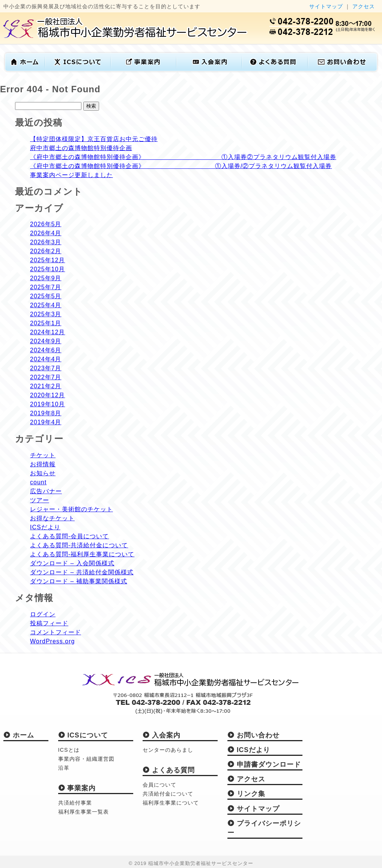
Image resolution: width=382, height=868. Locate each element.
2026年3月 (46, 242)
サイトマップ (326, 6)
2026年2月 (46, 251)
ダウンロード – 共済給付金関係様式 (82, 572)
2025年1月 (46, 323)
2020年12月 (47, 395)
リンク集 (246, 794)
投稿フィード (49, 623)
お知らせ (43, 473)
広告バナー (46, 491)
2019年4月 (46, 422)
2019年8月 (46, 413)
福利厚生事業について (171, 803)
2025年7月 (46, 287)
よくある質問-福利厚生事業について (82, 554)
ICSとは (69, 750)
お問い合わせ (253, 735)
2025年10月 (47, 269)
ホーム (19, 735)
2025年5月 (46, 296)
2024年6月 (46, 350)
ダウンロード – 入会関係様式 (72, 563)
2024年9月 (46, 341)
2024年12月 (47, 332)
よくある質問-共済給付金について (79, 545)
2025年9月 (46, 278)
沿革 (64, 768)
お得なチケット (52, 518)
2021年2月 (46, 386)
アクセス (364, 6)
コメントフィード (56, 632)
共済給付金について (168, 794)
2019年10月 (47, 404)
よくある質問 (169, 770)
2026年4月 (46, 233)
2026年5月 (46, 224)
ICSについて (83, 735)
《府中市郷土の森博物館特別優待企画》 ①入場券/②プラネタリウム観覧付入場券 (181, 166)
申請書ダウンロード (264, 764)
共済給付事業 (75, 803)
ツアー (40, 500)
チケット (43, 455)
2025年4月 (46, 305)
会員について (159, 785)
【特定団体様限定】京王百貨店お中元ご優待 (94, 139)
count (38, 482)
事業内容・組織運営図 (86, 759)
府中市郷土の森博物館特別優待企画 (81, 148)
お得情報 (43, 464)
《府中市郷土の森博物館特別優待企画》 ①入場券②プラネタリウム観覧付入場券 (183, 157)
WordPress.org (52, 641)
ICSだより (45, 527)
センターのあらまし (168, 750)
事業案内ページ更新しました (71, 175)
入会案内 (162, 735)
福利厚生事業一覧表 (83, 812)
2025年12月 (47, 260)
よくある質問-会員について (69, 536)
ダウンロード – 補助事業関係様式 (79, 581)
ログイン (43, 614)
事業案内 (77, 788)
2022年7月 (46, 377)
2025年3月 (46, 314)
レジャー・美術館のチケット (71, 509)
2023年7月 (46, 368)
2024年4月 (46, 359)
